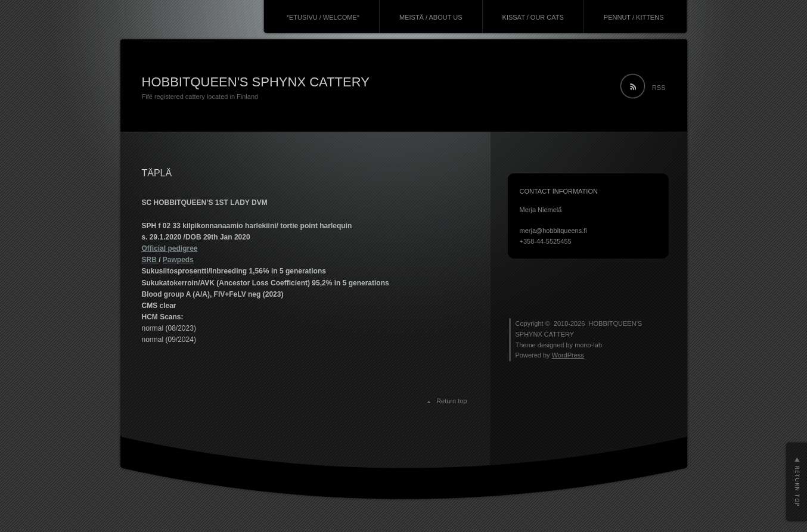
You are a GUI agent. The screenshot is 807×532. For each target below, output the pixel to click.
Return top (451, 401)
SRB (150, 260)
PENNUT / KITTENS (634, 17)
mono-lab (588, 345)
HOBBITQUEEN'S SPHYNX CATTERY (256, 82)
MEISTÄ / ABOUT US (431, 17)
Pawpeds (178, 260)
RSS (659, 88)
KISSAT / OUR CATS (533, 17)
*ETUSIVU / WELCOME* (323, 17)
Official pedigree (170, 248)
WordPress (568, 355)
